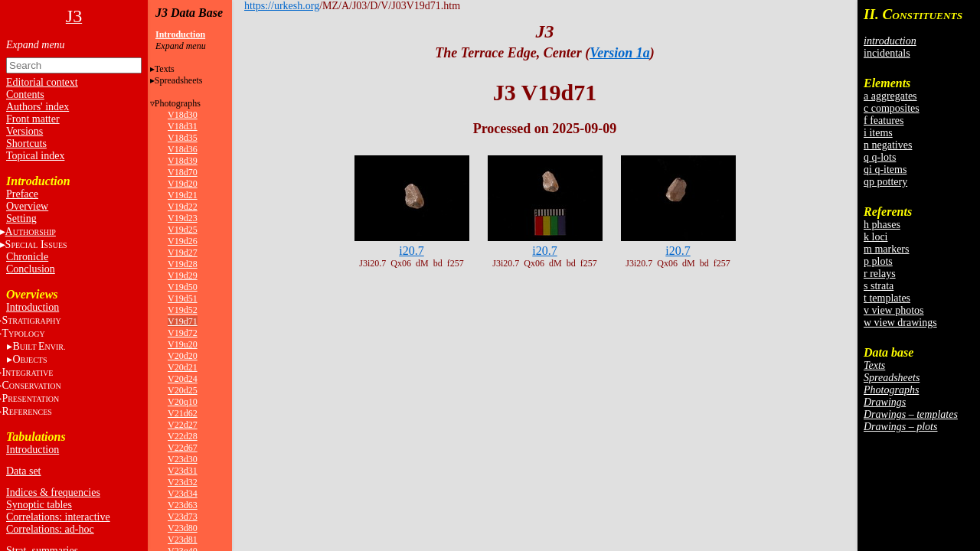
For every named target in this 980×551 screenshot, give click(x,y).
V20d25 (183, 390)
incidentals (887, 53)
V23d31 (183, 471)
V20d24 (183, 379)
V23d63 (183, 505)
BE (39, 346)
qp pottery (885, 182)
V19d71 (183, 321)
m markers (886, 249)
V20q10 (183, 402)
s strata (879, 286)
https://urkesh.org (282, 6)
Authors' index (38, 107)
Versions (24, 131)
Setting (21, 218)
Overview (27, 206)
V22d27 (183, 425)
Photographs (178, 103)
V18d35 (183, 138)
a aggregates (890, 96)
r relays (880, 274)
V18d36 (183, 149)
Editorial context (42, 82)
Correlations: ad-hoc (50, 529)
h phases (882, 225)
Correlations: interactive (58, 517)
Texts (165, 69)
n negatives (888, 145)
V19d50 (183, 287)
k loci (876, 237)
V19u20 (183, 344)
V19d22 (183, 207)
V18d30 (183, 115)
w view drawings (900, 323)
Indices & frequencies (53, 492)
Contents (25, 95)
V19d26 (183, 241)
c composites (892, 108)
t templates (887, 298)
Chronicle (27, 257)
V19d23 (183, 218)
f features (884, 121)
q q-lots (880, 157)
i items (878, 133)
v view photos (894, 310)
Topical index (35, 156)
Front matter (33, 119)
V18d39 (183, 161)
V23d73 (183, 517)
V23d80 (183, 528)
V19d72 (183, 333)
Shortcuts (26, 143)
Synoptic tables (39, 505)
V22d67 (183, 448)
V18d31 (183, 126)
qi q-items (885, 170)
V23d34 (183, 494)
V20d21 (183, 367)
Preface (22, 194)
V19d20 (183, 184)
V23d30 (183, 459)
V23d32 (183, 482)
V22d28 (183, 436)
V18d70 (183, 172)
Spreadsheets (179, 80)
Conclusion (31, 269)
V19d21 (183, 195)
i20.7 (411, 251)
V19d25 (183, 230)
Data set (23, 471)
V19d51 (183, 298)
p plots (878, 261)
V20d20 (183, 356)
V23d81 (183, 540)
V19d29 (183, 275)
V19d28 (183, 264)
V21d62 (183, 413)
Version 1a (620, 53)
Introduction (33, 307)
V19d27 (183, 253)
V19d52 (183, 310)
